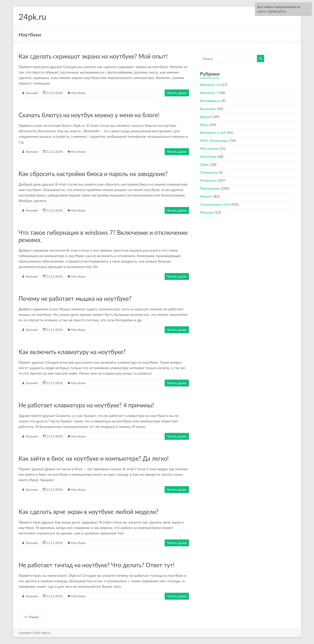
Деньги (206, 116)
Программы (210, 188)
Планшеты (209, 172)
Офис (205, 164)
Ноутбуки (78, 93)
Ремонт (206, 196)
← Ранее (32, 617)
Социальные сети (215, 204)
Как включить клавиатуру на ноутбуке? (72, 352)
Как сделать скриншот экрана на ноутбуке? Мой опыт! (93, 56)
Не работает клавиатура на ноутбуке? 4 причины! (86, 405)
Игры (205, 124)
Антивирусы (210, 101)
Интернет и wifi (213, 132)
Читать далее (177, 93)
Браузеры (208, 109)
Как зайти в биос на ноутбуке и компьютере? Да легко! (94, 458)
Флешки (207, 212)
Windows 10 (210, 85)
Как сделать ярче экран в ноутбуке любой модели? (89, 512)
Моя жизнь (209, 148)
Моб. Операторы (214, 140)
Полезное (208, 180)
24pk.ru (33, 17)
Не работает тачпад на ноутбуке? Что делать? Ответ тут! (97, 565)
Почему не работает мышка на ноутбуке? (75, 299)
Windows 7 (209, 93)
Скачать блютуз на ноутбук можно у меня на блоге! (89, 115)
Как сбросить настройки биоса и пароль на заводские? (93, 174)
